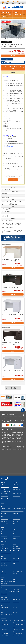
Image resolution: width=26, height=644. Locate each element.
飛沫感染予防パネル (5, 608)
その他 (2, 606)
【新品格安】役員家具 (5, 636)
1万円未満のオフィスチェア (6, 509)
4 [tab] (12, 39)
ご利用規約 (3, 489)
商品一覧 (3, 503)
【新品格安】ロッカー (5, 629)
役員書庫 (15, 579)
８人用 (14, 534)
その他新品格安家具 (17, 636)
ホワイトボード (4, 598)
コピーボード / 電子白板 (6, 602)
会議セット (15, 563)
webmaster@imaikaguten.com (8, 441)
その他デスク (16, 524)
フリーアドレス (16, 521)
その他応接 (15, 573)
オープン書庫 (15, 546)
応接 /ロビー (3, 569)
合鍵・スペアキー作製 (17, 494)
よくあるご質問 (4, 494)
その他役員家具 (4, 584)
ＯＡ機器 (15, 610)
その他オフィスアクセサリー (6, 614)
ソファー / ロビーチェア (18, 571)
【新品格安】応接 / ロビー (18, 634)
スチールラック (16, 551)
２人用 (14, 529)
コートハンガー (16, 612)
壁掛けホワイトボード (5, 600)
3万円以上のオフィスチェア (18, 511)
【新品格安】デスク (5, 625)
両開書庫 (15, 544)
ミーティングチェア (5, 513)
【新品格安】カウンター (6, 634)
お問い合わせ (16, 485)
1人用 (2, 529)
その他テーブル (4, 565)
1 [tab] (6, 39)
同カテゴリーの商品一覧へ (13, 68)
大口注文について (16, 496)
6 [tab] (16, 39)
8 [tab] (20, 39)
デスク (2, 517)
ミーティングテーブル (5, 559)
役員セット (15, 581)
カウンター (3, 587)
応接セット (3, 571)
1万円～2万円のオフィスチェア (19, 509)
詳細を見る (13, 268)
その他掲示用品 (16, 602)
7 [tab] (18, 39)
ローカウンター (16, 589)
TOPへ (23, 411)
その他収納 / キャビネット (6, 553)
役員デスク (3, 579)
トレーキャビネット (17, 548)
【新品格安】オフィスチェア (6, 620)
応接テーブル (4, 573)
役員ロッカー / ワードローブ (6, 581)
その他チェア (16, 513)
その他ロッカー (16, 538)
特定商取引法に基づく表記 (6, 492)
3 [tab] (10, 39)
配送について (16, 487)
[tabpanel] (13, 29)
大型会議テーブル (16, 559)
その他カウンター (16, 592)
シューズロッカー (16, 536)
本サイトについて (4, 483)
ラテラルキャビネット (5, 548)
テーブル (3, 556)
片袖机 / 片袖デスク (5, 519)
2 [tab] (8, 39)
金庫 (2, 610)
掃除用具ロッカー (4, 538)
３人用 (2, 532)
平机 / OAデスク (4, 521)
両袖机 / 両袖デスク (17, 519)
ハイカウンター (4, 589)
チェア (2, 507)
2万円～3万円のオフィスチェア (7, 511)
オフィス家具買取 (4, 496)
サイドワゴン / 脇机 (5, 524)
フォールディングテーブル (6, 561)
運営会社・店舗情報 (5, 487)
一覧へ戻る (13, 388)
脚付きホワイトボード (17, 600)
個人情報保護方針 (16, 489)
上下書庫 (3, 544)
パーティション (16, 608)
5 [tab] (14, 39)
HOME (2, 478)
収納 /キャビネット (5, 542)
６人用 (2, 534)
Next (25, 29)
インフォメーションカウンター (7, 592)
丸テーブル (3, 563)
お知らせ (3, 485)
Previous (1, 29)
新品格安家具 (4, 618)
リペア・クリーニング (5, 498)
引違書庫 (3, 546)
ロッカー (3, 527)
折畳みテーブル (16, 561)
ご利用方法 (15, 483)
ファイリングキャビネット (6, 551)
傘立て (2, 612)
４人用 (14, 532)
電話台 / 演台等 (4, 594)
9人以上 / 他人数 (4, 536)
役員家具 (3, 577)
